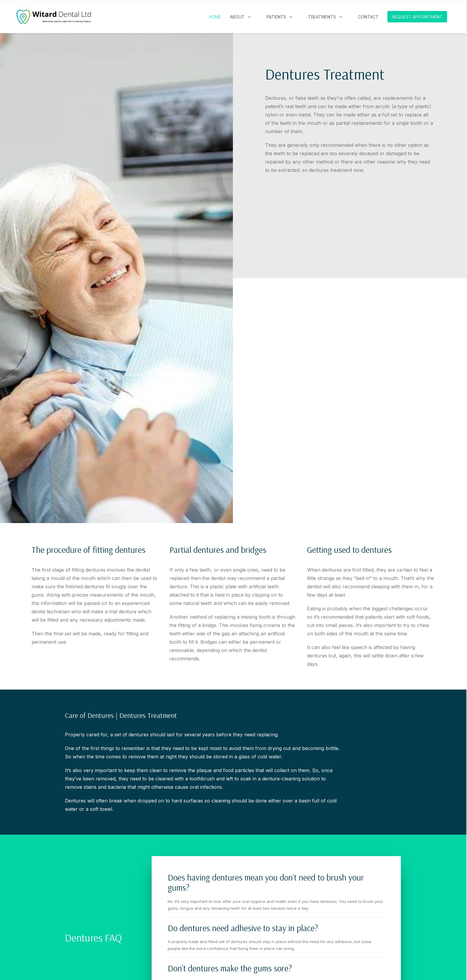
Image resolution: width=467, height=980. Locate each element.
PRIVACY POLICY (81, 954)
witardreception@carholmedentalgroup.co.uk (296, 914)
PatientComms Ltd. (331, 966)
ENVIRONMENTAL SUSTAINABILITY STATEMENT (146, 954)
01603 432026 (262, 900)
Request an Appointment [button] (288, 743)
